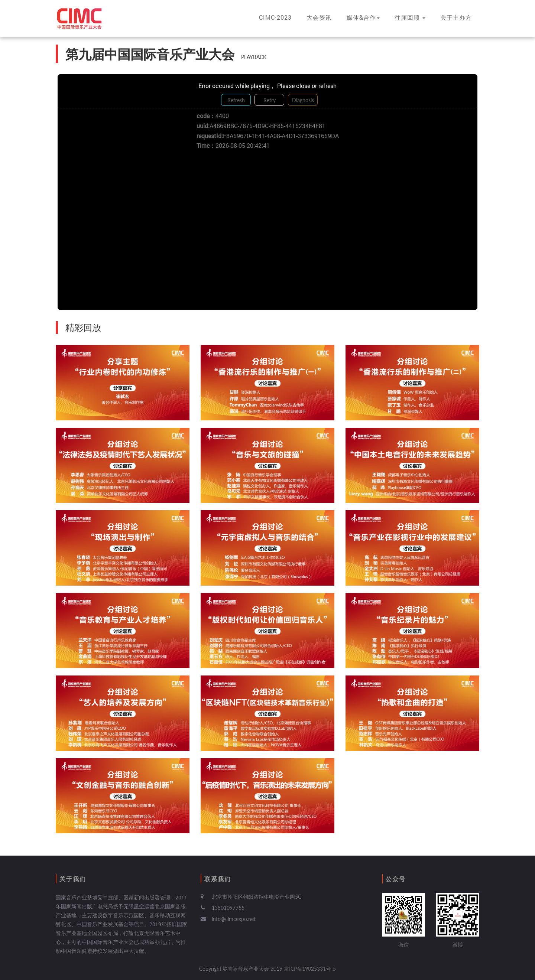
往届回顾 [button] (410, 17)
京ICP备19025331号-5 (310, 969)
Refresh (236, 100)
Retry (270, 100)
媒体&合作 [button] (363, 17)
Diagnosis (303, 100)
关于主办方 (456, 17)
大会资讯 (319, 17)
